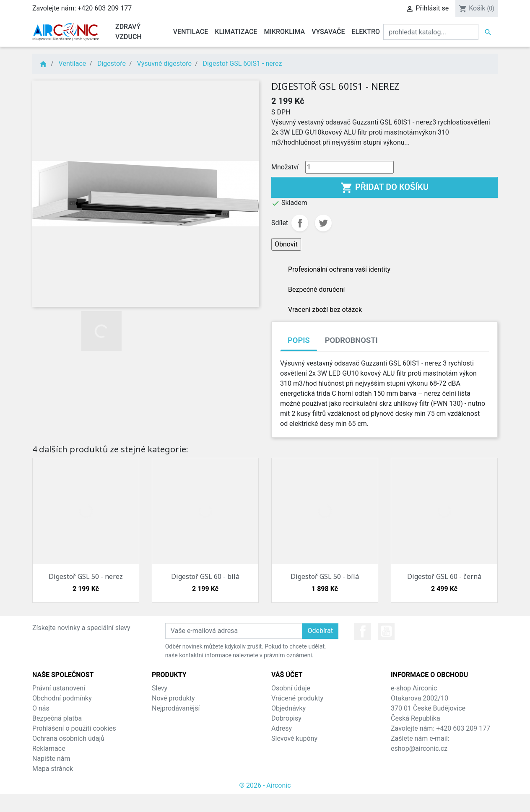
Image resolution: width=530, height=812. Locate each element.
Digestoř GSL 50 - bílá (325, 576)
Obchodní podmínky (62, 698)
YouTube (386, 631)
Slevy (160, 688)
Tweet (323, 223)
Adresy (282, 728)
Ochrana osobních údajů (68, 738)
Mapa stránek (53, 769)
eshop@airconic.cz (419, 748)
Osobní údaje (291, 688)
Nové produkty (173, 698)
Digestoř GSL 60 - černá (444, 576)
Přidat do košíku (385, 188)
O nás (41, 708)
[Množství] (349, 167)
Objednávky (288, 708)
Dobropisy (286, 718)
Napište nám (51, 759)
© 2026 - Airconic (265, 785)
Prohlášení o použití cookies (74, 728)
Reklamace (49, 748)
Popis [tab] (299, 340)
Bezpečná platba (57, 718)
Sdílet (300, 223)
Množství (285, 167)
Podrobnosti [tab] (351, 340)
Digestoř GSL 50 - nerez (86, 576)
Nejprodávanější (176, 708)
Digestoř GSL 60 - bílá (205, 576)
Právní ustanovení (59, 688)
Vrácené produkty (297, 698)
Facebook (363, 631)
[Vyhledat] (431, 32)
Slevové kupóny (294, 738)
